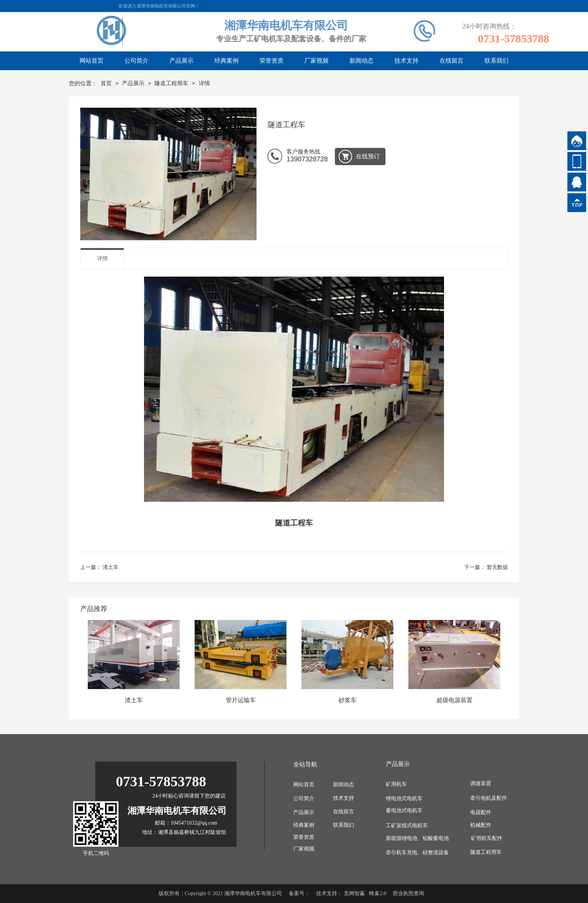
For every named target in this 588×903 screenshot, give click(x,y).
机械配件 (481, 825)
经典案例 (304, 825)
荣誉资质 (304, 837)
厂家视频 (304, 849)
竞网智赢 (354, 893)
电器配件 (481, 812)
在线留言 (343, 812)
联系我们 (343, 825)
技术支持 (343, 798)
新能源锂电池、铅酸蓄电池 (417, 838)
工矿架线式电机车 (407, 825)
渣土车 (111, 567)
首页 (107, 83)
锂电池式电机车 (404, 798)
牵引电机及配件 (489, 798)
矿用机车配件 (487, 838)
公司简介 (304, 798)
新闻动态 (343, 785)
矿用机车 (396, 784)
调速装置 (481, 783)
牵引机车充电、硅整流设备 (417, 853)
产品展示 (134, 83)
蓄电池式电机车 (404, 810)
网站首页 (304, 785)
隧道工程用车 (172, 83)
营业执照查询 (408, 893)
